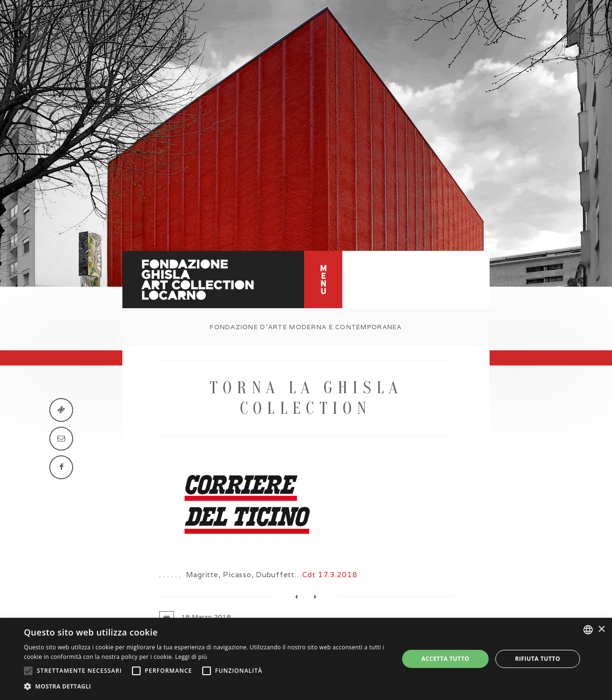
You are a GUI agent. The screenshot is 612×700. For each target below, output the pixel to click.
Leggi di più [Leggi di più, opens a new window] (191, 657)
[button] (206, 687)
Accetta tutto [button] (445, 659)
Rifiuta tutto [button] (538, 659)
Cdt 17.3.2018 (330, 575)
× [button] (601, 630)
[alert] (306, 659)
